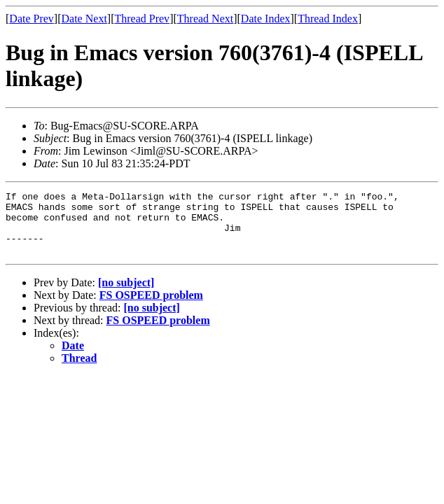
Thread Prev (142, 19)
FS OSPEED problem (151, 308)
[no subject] (126, 295)
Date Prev (32, 19)
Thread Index (328, 19)
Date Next (84, 19)
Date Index (266, 19)
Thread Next (205, 19)
